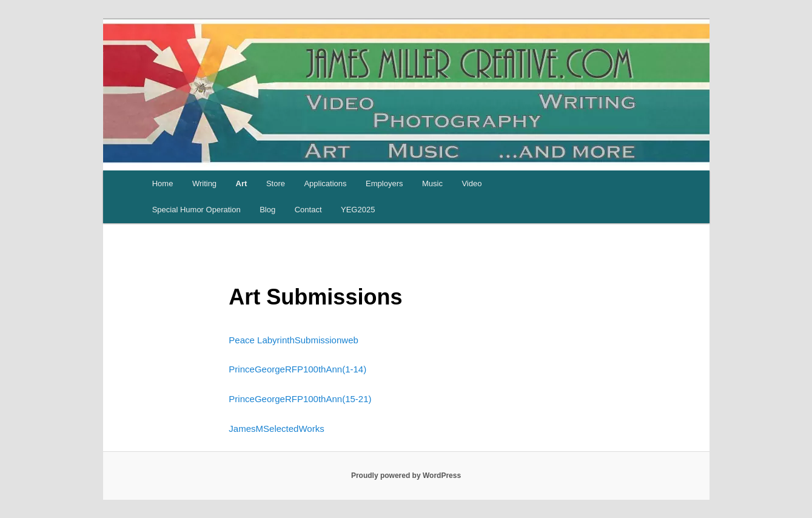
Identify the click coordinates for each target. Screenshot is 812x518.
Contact (308, 210)
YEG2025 (358, 210)
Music (432, 183)
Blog (267, 210)
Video (471, 183)
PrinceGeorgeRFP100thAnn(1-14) (297, 369)
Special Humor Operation (196, 210)
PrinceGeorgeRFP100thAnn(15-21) (300, 399)
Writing (204, 183)
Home (163, 183)
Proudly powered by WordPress (406, 476)
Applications (325, 183)
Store (276, 183)
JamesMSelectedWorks (276, 429)
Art (242, 183)
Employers (384, 183)
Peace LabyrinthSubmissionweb (293, 340)
